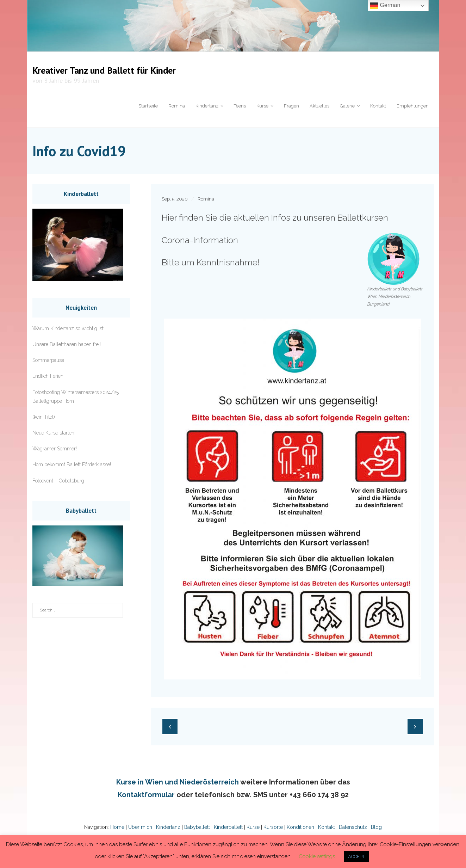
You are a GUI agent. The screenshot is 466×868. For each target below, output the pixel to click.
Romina (206, 199)
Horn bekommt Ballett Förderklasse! (72, 464)
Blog (376, 827)
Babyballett (197, 827)
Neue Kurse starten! (54, 433)
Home (117, 827)
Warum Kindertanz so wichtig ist (68, 328)
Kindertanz (168, 827)
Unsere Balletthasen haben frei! (67, 344)
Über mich (140, 827)
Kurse (253, 827)
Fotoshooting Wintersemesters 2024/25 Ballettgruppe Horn (76, 397)
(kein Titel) (44, 417)
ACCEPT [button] (356, 857)
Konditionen (300, 827)
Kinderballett (228, 827)
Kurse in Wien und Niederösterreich (178, 782)
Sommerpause (48, 360)
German (385, 6)
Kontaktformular (146, 795)
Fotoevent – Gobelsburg (58, 481)
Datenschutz (352, 827)
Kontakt (326, 827)
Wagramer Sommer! (55, 449)
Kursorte (273, 827)
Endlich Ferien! (48, 376)
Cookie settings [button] (317, 856)
